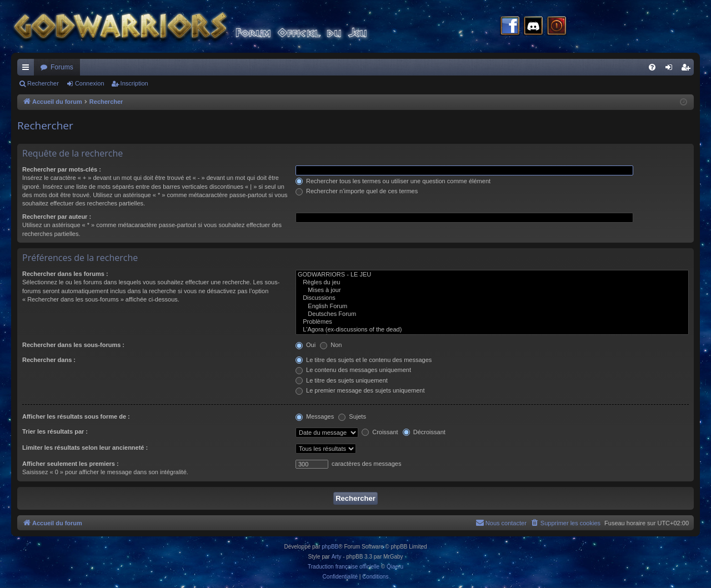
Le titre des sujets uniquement (342, 380)
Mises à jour (492, 290)
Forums (62, 67)
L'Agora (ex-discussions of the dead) (492, 330)
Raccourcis (28, 69)
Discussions (492, 298)
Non (331, 345)
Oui (306, 345)
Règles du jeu (492, 283)
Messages (315, 416)
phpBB (330, 547)
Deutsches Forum (492, 314)
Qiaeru (395, 567)
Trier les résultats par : (55, 431)
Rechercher (43, 83)
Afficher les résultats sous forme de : (76, 416)
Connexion (90, 83)
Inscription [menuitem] (688, 69)
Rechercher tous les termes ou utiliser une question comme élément (393, 181)
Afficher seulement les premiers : (71, 464)
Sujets (352, 416)
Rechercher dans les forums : (65, 274)
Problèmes (492, 322)
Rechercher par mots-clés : (62, 169)
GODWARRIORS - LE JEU (492, 275)
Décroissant (424, 432)
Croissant (380, 432)
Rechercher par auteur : (57, 217)
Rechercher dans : (49, 360)
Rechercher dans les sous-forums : (73, 345)
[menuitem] (652, 67)
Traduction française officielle (344, 567)
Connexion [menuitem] (671, 69)
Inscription (134, 83)
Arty (337, 557)
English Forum (492, 306)
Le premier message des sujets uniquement (360, 390)
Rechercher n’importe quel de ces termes (357, 191)
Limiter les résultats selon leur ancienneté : (85, 448)
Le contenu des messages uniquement (353, 370)
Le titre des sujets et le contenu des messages (364, 360)
